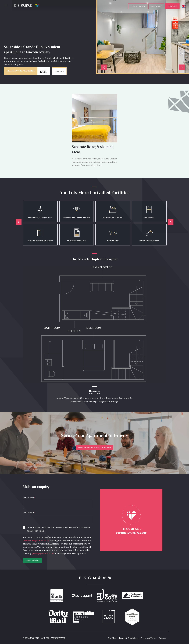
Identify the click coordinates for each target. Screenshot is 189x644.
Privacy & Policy (148, 638)
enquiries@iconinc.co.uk (131, 533)
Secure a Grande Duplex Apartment (94, 448)
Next (182, 68)
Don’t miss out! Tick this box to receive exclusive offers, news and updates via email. (58, 529)
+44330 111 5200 (131, 529)
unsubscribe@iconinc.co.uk (36, 540)
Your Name (29, 498)
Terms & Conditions (128, 638)
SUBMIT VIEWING (32, 560)
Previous (104, 68)
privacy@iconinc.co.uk (43, 553)
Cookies (163, 638)
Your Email (29, 513)
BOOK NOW (59, 71)
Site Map (112, 638)
